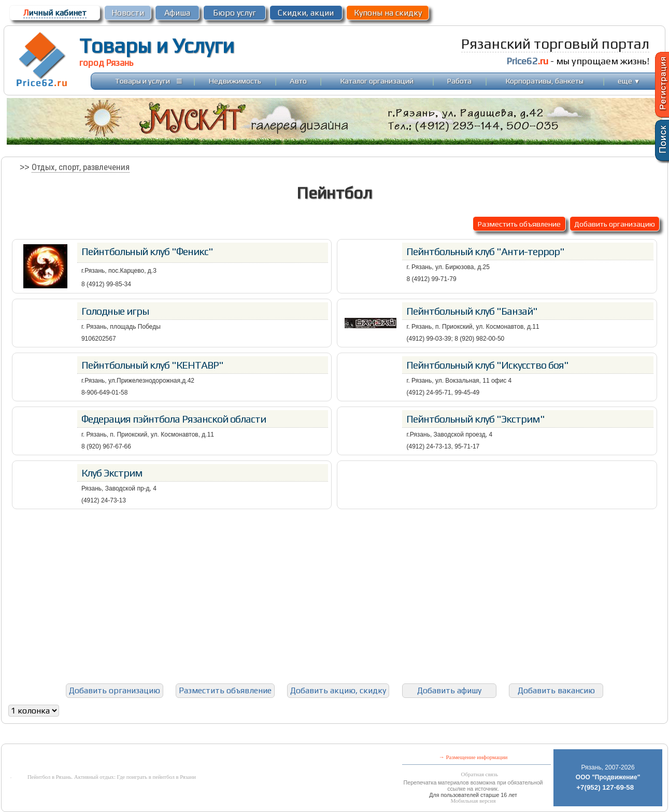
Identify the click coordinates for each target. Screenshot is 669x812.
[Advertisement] (334, 596)
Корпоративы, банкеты (545, 81)
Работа (459, 81)
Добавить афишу (449, 690)
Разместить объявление (519, 224)
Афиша (177, 13)
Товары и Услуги (157, 46)
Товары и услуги (143, 81)
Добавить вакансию (556, 690)
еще (629, 81)
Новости (128, 13)
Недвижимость (235, 81)
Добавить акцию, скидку (338, 690)
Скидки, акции (306, 13)
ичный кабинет (55, 13)
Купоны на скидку (388, 13)
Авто (298, 81)
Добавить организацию (615, 224)
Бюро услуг (234, 13)
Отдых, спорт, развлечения (81, 167)
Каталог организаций (377, 81)
